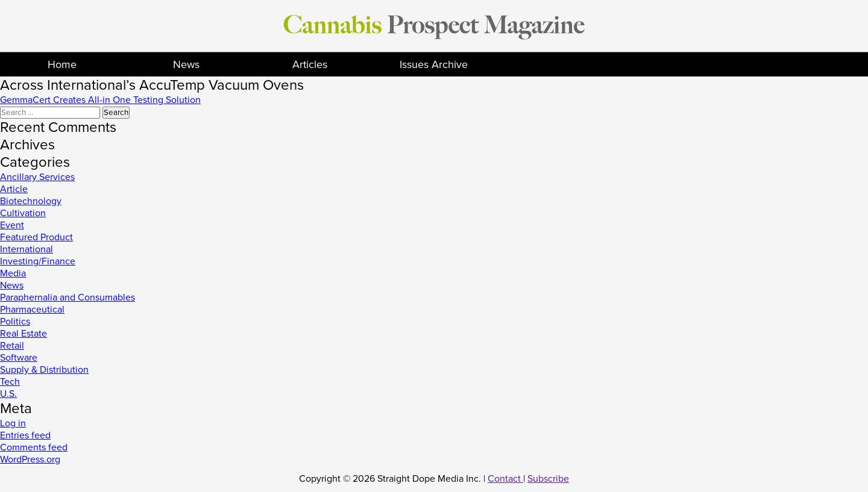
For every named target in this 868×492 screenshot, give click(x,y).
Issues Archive (434, 64)
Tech (10, 382)
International (27, 249)
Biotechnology (31, 201)
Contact (505, 479)
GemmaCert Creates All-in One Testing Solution (100, 100)
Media (13, 273)
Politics (15, 322)
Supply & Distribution (44, 370)
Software (19, 358)
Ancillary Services (37, 177)
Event (12, 225)
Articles (310, 64)
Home (62, 64)
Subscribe (548, 479)
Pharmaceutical (32, 310)
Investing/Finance (38, 261)
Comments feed (34, 447)
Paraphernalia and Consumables (68, 297)
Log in (13, 423)
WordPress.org (30, 459)
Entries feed (25, 435)
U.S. (8, 394)
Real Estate (24, 334)
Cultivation (23, 213)
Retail (12, 346)
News (186, 64)
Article (14, 189)
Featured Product (36, 237)
